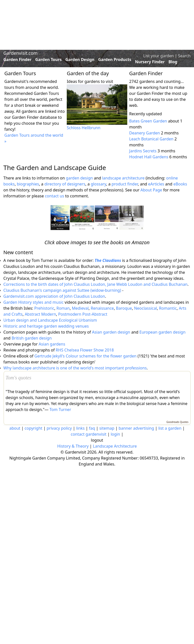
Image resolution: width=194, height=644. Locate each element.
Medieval (80, 308)
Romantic (168, 308)
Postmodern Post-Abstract (83, 314)
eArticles (156, 184)
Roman (63, 308)
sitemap (107, 428)
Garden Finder (18, 59)
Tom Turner (60, 410)
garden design (80, 178)
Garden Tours (49, 59)
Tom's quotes (19, 378)
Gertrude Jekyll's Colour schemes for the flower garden (85, 356)
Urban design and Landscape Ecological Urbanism (50, 320)
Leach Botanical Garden (151, 139)
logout (97, 440)
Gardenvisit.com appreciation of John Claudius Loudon (54, 296)
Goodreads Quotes (177, 422)
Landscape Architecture (115, 446)
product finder (125, 184)
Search (184, 56)
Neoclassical (145, 308)
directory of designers (65, 184)
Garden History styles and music (34, 302)
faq (92, 428)
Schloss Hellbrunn (84, 128)
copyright (33, 428)
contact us (54, 196)
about (15, 428)
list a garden (170, 428)
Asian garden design (111, 332)
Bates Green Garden (148, 121)
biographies (28, 184)
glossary (98, 184)
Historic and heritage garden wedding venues (46, 326)
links (80, 428)
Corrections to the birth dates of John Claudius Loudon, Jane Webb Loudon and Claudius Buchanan (96, 284)
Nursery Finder (150, 62)
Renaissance (102, 308)
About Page (151, 190)
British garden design (32, 338)
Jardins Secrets (143, 151)
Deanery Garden (145, 133)
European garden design (162, 332)
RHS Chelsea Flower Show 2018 (85, 350)
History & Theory (73, 446)
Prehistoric (44, 308)
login (115, 434)
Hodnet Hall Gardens (149, 157)
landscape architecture (123, 178)
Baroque (124, 308)
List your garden (158, 56)
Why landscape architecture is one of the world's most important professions (75, 368)
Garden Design (80, 59)
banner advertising (136, 428)
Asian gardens (52, 344)
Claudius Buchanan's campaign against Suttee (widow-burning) (62, 290)
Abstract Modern (40, 314)
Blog (173, 62)
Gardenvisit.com (21, 53)
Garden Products (115, 59)
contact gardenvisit (89, 434)
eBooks (180, 184)
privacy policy (59, 428)
